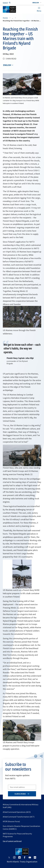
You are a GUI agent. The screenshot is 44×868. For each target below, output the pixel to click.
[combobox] (37, 3)
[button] (37, 3)
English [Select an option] (7, 65)
